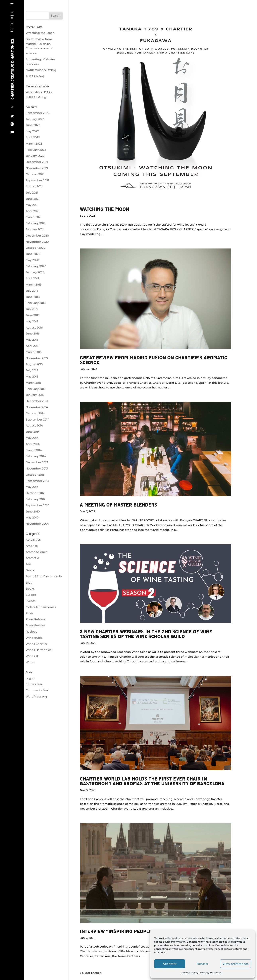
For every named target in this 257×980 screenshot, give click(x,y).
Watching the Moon (104, 209)
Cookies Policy (189, 973)
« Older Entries (91, 973)
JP (12, 29)
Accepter (170, 964)
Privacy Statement (211, 973)
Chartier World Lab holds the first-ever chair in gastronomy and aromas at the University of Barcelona (152, 781)
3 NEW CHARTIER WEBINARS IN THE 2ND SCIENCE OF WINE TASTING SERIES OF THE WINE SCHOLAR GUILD (146, 634)
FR (12, 24)
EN (12, 13)
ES (12, 18)
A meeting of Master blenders (119, 505)
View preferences (236, 964)
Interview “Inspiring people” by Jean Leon (133, 931)
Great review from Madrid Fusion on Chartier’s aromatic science (154, 360)
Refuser (203, 964)
